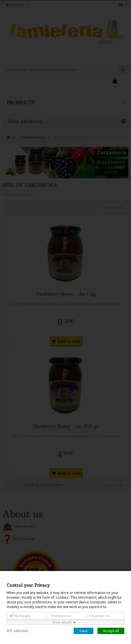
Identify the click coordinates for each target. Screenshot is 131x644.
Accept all (111, 631)
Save (84, 631)
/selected (17, 631)
